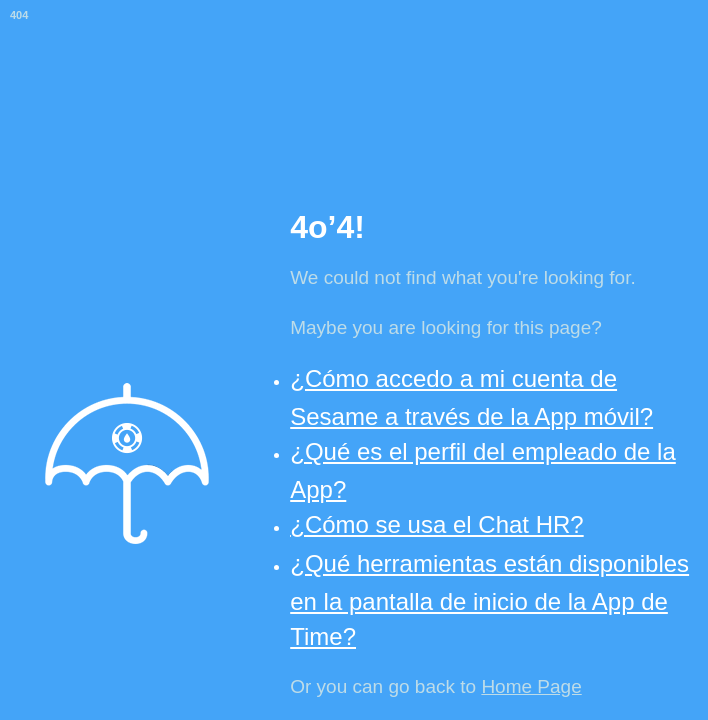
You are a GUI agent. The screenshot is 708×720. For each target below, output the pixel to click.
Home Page (531, 686)
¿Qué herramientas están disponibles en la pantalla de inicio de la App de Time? (489, 600)
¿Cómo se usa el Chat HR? (436, 524)
